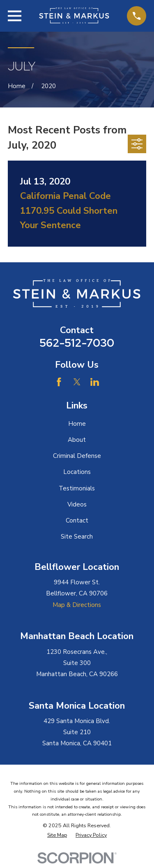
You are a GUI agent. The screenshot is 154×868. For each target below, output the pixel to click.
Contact (77, 520)
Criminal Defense (77, 456)
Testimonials (77, 488)
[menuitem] (57, 835)
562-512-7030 (77, 343)
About (77, 440)
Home (77, 424)
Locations (77, 472)
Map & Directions (77, 605)
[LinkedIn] (95, 382)
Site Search (77, 537)
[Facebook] (59, 382)
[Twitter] (77, 382)
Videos (77, 504)
